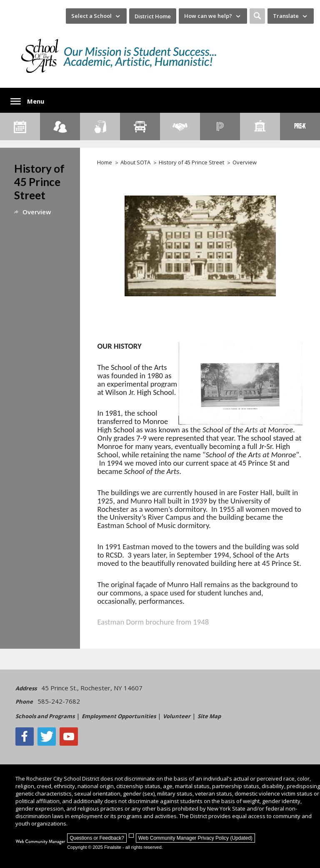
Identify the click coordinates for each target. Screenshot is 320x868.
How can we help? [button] (208, 16)
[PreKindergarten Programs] (300, 126)
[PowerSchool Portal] (220, 126)
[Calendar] (20, 126)
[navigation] (96, 16)
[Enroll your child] (60, 126)
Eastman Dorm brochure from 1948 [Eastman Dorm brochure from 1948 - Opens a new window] (153, 622)
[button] (257, 16)
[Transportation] (140, 126)
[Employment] (180, 126)
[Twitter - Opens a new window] (47, 737)
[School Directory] (260, 126)
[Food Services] (100, 126)
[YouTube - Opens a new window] (69, 737)
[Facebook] (25, 737)
